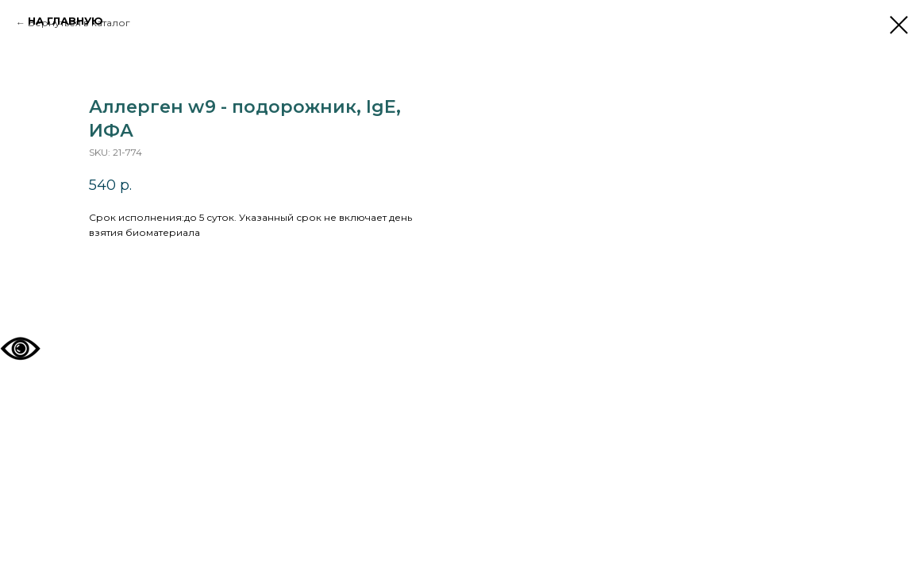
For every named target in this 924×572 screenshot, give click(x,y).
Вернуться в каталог (79, 23)
